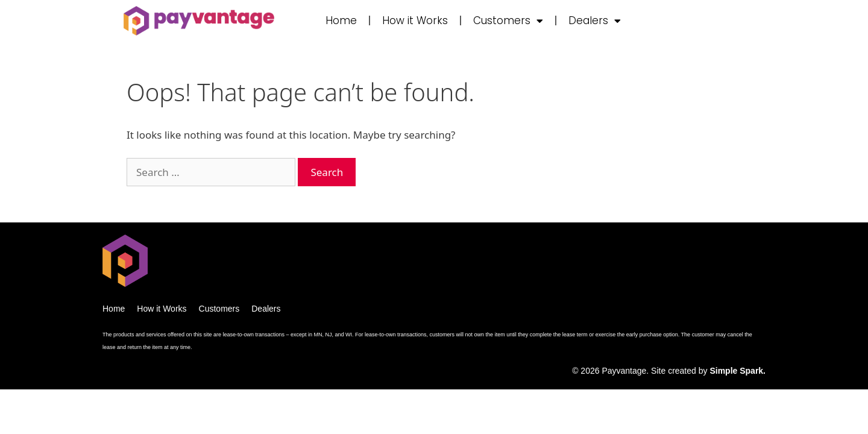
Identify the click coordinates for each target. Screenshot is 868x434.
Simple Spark (736, 371)
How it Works (415, 20)
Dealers (595, 21)
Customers (508, 21)
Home (341, 20)
